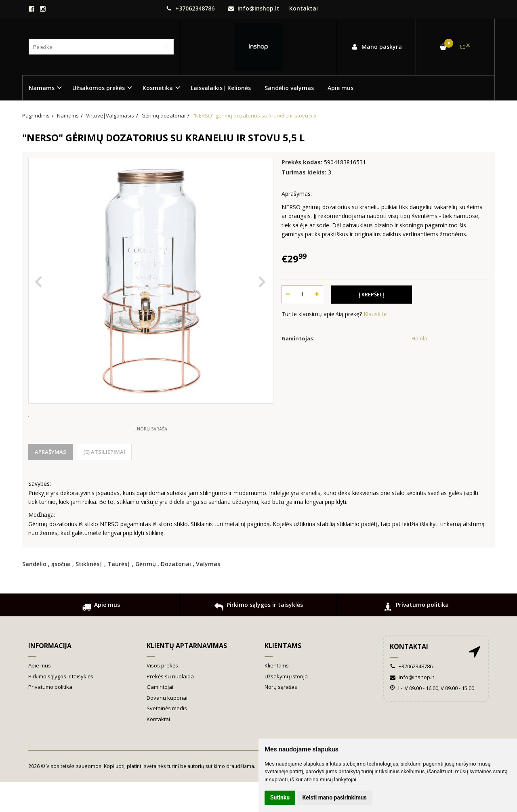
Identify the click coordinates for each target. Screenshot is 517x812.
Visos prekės (162, 695)
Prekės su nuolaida (170, 706)
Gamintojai (160, 717)
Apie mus (340, 88)
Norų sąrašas (281, 717)
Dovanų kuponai (167, 728)
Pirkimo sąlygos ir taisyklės (259, 638)
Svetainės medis (167, 738)
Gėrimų (146, 594)
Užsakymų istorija (286, 706)
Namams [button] (42, 88)
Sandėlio (34, 594)
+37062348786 (190, 8)
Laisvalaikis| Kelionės (221, 88)
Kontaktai (304, 8)
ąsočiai (61, 594)
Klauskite (375, 314)
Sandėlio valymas (289, 88)
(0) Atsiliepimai (104, 482)
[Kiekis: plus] (317, 294)
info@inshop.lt (254, 8)
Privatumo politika (416, 638)
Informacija (50, 676)
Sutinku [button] (280, 797)
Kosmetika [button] (158, 88)
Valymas (208, 594)
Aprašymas (50, 482)
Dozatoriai (176, 594)
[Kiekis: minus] (287, 294)
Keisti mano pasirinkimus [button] (335, 797)
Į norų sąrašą (151, 458)
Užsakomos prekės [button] (99, 88)
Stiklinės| (89, 594)
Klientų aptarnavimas (187, 676)
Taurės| (119, 594)
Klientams (283, 676)
